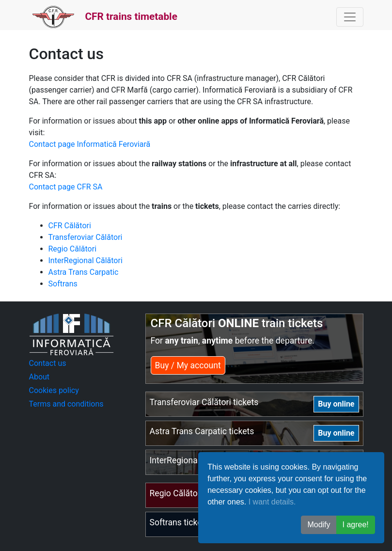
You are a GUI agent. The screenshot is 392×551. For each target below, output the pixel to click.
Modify (319, 525)
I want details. (272, 502)
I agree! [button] (356, 525)
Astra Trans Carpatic (84, 272)
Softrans (63, 284)
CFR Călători (70, 226)
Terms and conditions (66, 404)
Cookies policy (54, 390)
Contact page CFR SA (66, 187)
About (39, 377)
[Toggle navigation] (350, 17)
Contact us (48, 363)
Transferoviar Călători (86, 237)
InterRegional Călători (86, 260)
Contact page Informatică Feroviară (90, 144)
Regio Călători (73, 249)
